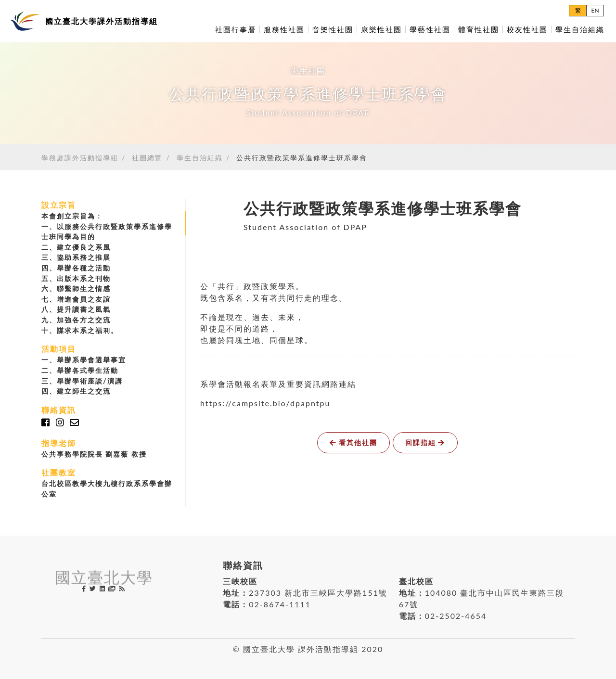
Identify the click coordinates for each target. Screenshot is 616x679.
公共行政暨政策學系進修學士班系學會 (302, 158)
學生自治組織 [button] (580, 29)
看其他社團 (353, 442)
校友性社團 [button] (527, 29)
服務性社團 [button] (284, 29)
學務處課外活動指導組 (80, 158)
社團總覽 (147, 158)
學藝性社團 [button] (430, 29)
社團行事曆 (236, 29)
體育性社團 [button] (479, 29)
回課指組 (425, 442)
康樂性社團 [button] (381, 29)
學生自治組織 (200, 158)
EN (595, 10)
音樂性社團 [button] (333, 29)
